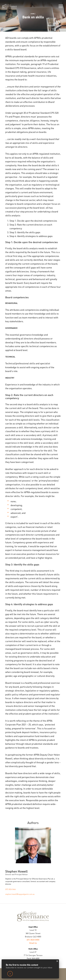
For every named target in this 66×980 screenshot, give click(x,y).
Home (33, 14)
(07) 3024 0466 (10, 889)
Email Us (33, 943)
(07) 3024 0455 (33, 940)
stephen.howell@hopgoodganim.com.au (20, 894)
